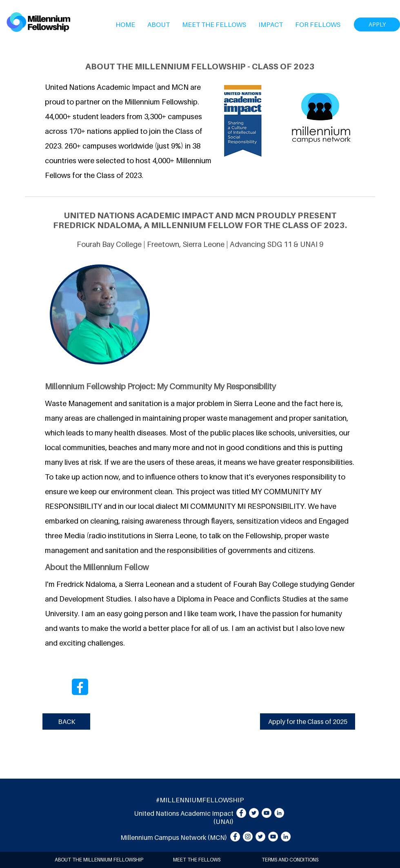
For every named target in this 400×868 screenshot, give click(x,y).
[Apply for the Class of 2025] (308, 721)
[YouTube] (267, 813)
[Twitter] (254, 813)
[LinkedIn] (279, 813)
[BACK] (66, 721)
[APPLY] (377, 24)
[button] (159, 24)
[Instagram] (248, 837)
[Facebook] (241, 813)
